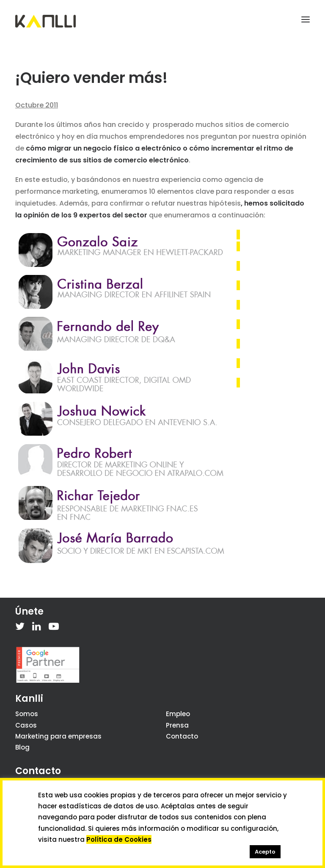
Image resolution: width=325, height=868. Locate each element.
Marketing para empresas (58, 736)
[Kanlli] (45, 21)
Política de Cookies (119, 839)
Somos (27, 714)
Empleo (178, 714)
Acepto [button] (265, 852)
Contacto (182, 736)
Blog (22, 747)
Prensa (177, 725)
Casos (26, 725)
